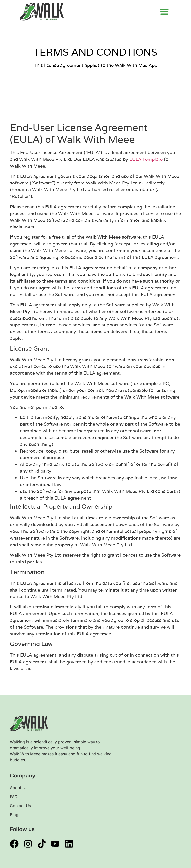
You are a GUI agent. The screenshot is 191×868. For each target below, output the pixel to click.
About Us (19, 788)
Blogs (15, 815)
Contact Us (20, 806)
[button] (164, 12)
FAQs (15, 797)
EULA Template (146, 159)
